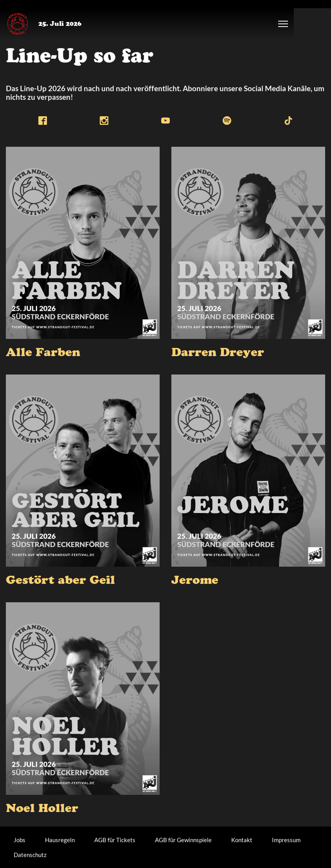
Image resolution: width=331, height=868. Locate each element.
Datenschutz (30, 855)
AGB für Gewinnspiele (183, 840)
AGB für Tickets (115, 840)
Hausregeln (60, 840)
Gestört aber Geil (60, 582)
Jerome (195, 582)
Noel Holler (42, 810)
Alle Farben (43, 354)
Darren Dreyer (218, 354)
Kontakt (242, 840)
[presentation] (83, 243)
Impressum (286, 840)
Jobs (20, 840)
